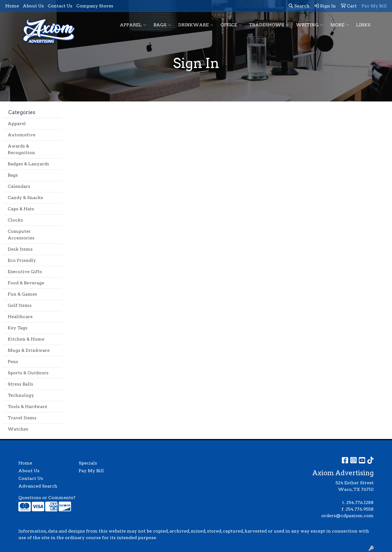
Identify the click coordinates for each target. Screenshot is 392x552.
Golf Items (20, 305)
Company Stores (95, 6)
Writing (309, 25)
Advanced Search (38, 486)
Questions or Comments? (47, 498)
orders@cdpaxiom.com (347, 516)
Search (299, 6)
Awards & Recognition (21, 149)
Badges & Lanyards (28, 164)
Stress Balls (20, 384)
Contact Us (60, 6)
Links (363, 25)
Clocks (15, 220)
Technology (21, 395)
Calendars (19, 186)
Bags (162, 25)
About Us (33, 6)
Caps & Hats (21, 209)
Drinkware (196, 25)
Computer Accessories (21, 235)
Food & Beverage (26, 283)
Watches (18, 429)
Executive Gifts (25, 272)
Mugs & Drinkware (29, 350)
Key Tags (18, 328)
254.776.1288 (360, 503)
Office (231, 25)
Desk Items (20, 249)
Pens (13, 362)
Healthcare (20, 317)
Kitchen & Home (26, 339)
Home (12, 6)
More (340, 25)
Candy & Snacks (25, 198)
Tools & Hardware (27, 407)
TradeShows (269, 25)
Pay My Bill (91, 471)
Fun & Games (22, 294)
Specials (88, 463)
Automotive (22, 135)
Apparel (133, 25)
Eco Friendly (22, 260)
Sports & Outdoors (28, 373)
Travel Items (22, 418)
